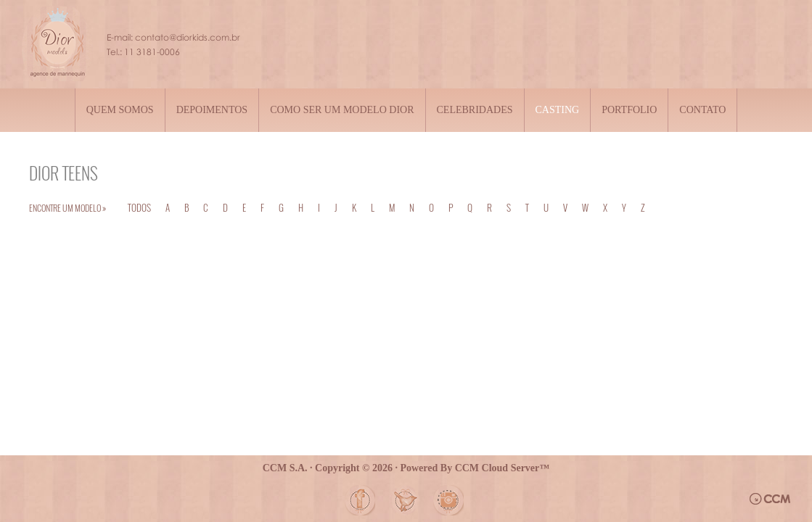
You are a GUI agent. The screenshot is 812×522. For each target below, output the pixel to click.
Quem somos (120, 110)
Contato (702, 110)
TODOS (139, 207)
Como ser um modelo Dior (342, 110)
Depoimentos (212, 110)
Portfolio (629, 110)
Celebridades (475, 110)
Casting (558, 110)
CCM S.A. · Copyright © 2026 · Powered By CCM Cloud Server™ (406, 468)
